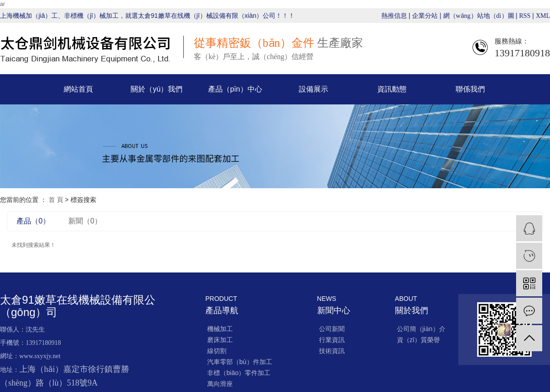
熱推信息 (394, 16)
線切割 (217, 351)
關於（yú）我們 (157, 89)
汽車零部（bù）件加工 (240, 362)
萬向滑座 (220, 384)
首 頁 (56, 200)
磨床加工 (220, 340)
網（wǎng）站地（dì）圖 (480, 16)
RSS (525, 16)
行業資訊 (332, 340)
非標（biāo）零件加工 (239, 373)
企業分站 (425, 16)
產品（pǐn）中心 (235, 89)
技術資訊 (332, 351)
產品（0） (33, 221)
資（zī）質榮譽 (419, 340)
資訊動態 (392, 89)
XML (543, 16)
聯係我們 (470, 89)
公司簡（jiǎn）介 (421, 329)
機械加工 (220, 329)
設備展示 (313, 89)
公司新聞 (332, 329)
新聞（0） (85, 221)
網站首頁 (78, 89)
